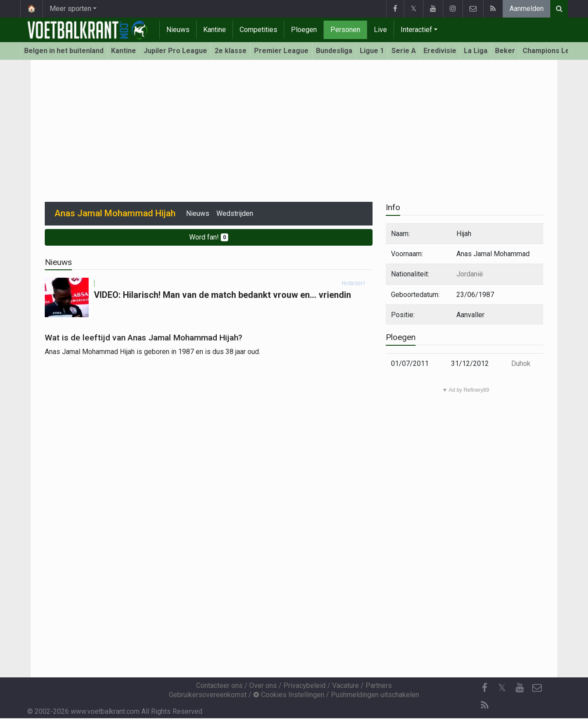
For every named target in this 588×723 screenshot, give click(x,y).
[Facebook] (484, 688)
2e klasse (231, 51)
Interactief (416, 30)
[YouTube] (520, 688)
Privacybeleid (305, 685)
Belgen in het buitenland (64, 51)
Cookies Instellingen (289, 695)
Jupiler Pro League (175, 51)
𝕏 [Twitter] (502, 688)
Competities (258, 30)
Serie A (404, 51)
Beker (505, 51)
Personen (345, 30)
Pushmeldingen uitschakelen (375, 695)
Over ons (263, 685)
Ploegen (304, 30)
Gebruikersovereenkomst (208, 695)
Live (380, 30)
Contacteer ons (219, 685)
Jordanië (470, 274)
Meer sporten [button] (70, 9)
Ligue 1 (372, 51)
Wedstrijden (235, 213)
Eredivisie (440, 51)
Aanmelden (527, 9)
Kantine (215, 30)
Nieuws (178, 30)
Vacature (346, 685)
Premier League (281, 51)
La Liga (476, 51)
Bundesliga (334, 51)
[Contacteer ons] (537, 688)
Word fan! (209, 237)
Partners (379, 685)
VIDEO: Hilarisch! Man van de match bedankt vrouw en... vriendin (222, 295)
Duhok (521, 363)
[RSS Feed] (484, 705)
